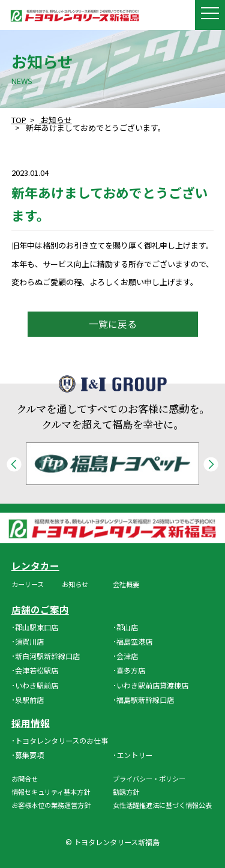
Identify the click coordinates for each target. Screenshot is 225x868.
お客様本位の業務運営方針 (51, 805)
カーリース (28, 584)
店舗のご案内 (40, 610)
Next (211, 464)
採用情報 (31, 723)
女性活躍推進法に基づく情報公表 (162, 805)
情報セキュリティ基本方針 (51, 792)
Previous (14, 464)
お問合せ (25, 779)
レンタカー (35, 566)
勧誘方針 (126, 792)
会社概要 (126, 584)
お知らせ (75, 584)
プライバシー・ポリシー (149, 779)
